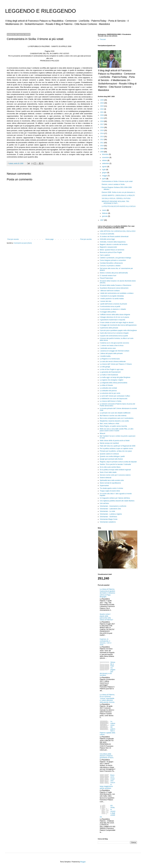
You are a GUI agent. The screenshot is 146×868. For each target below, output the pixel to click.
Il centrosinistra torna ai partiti (110, 306)
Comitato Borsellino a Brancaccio (111, 263)
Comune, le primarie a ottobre (110, 266)
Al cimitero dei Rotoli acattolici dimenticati (114, 237)
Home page (49, 239)
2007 (102, 220)
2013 (102, 137)
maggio (105, 176)
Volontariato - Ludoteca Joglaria (111, 514)
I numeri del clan (105, 301)
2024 (102, 103)
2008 (102, 152)
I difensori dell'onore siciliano (110, 291)
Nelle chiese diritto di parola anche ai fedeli (115, 441)
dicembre (106, 154)
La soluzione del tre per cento (110, 393)
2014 (102, 133)
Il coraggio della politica (108, 312)
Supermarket (104, 486)
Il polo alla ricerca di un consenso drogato (114, 333)
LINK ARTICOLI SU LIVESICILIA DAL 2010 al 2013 (118, 231)
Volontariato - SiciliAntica (108, 517)
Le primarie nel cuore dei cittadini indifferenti (115, 413)
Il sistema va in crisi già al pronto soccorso (114, 343)
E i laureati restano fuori (108, 276)
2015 (102, 130)
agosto (105, 167)
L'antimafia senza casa (108, 348)
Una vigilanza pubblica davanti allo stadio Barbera (117, 501)
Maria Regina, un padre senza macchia (113, 426)
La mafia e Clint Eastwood (109, 375)
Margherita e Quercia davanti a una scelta (114, 421)
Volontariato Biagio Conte (109, 519)
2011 (102, 143)
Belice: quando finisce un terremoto (112, 250)
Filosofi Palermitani (106, 278)
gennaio (105, 216)
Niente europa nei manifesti (109, 443)
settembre (106, 163)
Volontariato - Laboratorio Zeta (110, 509)
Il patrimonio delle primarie (109, 328)
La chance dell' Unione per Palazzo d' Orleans (116, 364)
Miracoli (102, 433)
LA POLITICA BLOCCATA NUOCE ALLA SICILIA (119, 206)
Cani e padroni (105, 255)
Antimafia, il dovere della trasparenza (113, 242)
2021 (102, 112)
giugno (105, 173)
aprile (104, 179)
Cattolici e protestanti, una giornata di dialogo (115, 258)
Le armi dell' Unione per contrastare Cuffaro (115, 396)
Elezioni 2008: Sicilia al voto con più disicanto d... (119, 192)
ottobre (105, 160)
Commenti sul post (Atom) (23, 243)
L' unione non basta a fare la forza (112, 346)
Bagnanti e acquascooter (108, 247)
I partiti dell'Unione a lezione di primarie (113, 304)
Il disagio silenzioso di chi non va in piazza (114, 317)
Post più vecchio (86, 239)
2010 (102, 146)
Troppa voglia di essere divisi (110, 491)
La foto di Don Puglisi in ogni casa (112, 369)
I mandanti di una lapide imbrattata (112, 296)
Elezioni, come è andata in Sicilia (113, 184)
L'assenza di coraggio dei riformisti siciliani (114, 351)
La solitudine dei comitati (108, 388)
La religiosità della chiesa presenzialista (114, 383)
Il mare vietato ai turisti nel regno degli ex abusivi (117, 322)
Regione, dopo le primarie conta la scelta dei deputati (118, 462)
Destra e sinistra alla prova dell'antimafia (114, 273)
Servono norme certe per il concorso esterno (115, 475)
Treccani (103, 39)
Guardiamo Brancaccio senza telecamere (114, 288)
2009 (102, 149)
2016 (102, 127)
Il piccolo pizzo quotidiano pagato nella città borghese (118, 330)
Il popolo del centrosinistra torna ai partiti (114, 336)
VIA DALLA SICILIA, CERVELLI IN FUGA (116, 198)
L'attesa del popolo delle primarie (111, 353)
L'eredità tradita (105, 356)
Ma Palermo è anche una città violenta (113, 416)
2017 (102, 124)
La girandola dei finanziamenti (110, 372)
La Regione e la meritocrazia (110, 359)
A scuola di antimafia (107, 234)
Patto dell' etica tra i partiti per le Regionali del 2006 (118, 446)
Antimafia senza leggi (107, 239)
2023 (102, 106)
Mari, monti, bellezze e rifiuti (109, 424)
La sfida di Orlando (106, 385)
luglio (104, 170)
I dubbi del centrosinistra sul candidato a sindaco (117, 293)
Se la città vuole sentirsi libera (110, 467)
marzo (105, 210)
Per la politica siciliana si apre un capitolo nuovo (116, 448)
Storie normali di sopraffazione (110, 483)
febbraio (105, 213)
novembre (106, 157)
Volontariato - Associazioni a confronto (113, 506)
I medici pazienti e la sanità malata (112, 299)
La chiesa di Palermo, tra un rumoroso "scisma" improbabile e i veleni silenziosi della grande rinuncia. (107, 698)
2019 (102, 118)
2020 (102, 115)
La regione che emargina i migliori (111, 380)
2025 (102, 100)
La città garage (105, 367)
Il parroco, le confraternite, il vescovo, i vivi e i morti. (106, 642)
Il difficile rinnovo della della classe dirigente (115, 315)
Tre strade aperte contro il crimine (111, 488)
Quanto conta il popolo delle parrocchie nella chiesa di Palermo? (106, 617)
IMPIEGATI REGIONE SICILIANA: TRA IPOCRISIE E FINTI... (115, 202)
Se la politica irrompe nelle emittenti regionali (115, 470)
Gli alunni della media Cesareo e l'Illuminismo (116, 285)
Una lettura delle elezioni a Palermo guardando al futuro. (107, 756)
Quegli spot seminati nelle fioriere (111, 459)
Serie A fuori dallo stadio (108, 472)
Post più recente (13, 239)
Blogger (83, 862)
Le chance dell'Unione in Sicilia (111, 401)
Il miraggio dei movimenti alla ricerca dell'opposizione (118, 325)
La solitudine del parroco (108, 391)
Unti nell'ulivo (104, 503)
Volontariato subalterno (108, 522)
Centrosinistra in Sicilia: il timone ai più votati (117, 181)
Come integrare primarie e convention (113, 260)
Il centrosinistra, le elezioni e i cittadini (113, 309)
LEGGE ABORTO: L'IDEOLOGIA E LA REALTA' (118, 195)
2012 (102, 140)
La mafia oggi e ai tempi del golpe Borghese (115, 377)
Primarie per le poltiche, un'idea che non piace (116, 451)
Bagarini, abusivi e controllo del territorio (114, 244)
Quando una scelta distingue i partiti (112, 456)
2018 (102, 121)
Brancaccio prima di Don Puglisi (111, 252)
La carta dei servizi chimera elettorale (113, 362)
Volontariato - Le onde (107, 511)
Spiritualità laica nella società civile (112, 480)
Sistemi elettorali (105, 478)
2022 (102, 109)
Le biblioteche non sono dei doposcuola (114, 399)
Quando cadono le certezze (109, 454)
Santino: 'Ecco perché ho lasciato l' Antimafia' (115, 464)
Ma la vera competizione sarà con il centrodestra (117, 418)
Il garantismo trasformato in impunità (112, 320)
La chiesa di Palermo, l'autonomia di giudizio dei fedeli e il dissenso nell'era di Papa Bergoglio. (107, 593)
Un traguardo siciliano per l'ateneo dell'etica (115, 498)
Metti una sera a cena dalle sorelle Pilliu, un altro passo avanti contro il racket (117, 430)
